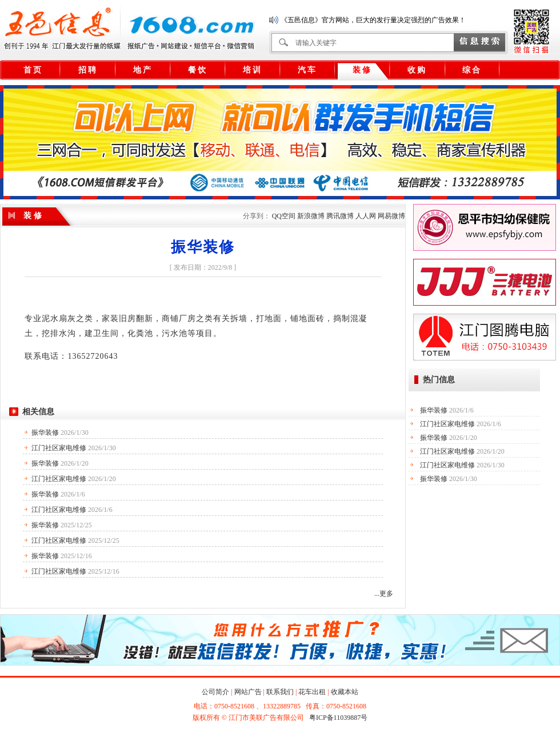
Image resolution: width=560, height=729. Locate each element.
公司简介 (215, 692)
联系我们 (280, 692)
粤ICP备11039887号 (338, 718)
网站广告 (248, 692)
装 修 (362, 70)
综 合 (471, 70)
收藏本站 (345, 692)
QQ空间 (284, 216)
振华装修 (45, 432)
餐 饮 (197, 70)
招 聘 (87, 70)
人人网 (366, 216)
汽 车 (307, 70)
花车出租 (312, 692)
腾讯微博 (340, 216)
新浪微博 (311, 216)
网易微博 (391, 216)
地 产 (142, 70)
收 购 (417, 70)
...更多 (384, 594)
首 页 (33, 70)
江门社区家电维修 (59, 448)
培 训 (252, 70)
